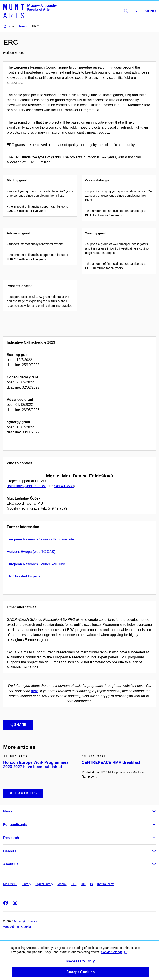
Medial (62, 884)
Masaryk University (27, 921)
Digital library (44, 884)
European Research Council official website (40, 539)
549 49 (64, 486)
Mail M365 (10, 884)
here (35, 691)
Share (18, 725)
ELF (74, 884)
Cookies (27, 927)
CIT (83, 884)
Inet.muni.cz (105, 884)
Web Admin (11, 927)
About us (11, 864)
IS (91, 884)
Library (26, 884)
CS (134, 11)
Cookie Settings (114, 956)
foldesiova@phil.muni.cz (27, 486)
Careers (10, 851)
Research (11, 838)
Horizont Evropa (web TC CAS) (31, 552)
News (8, 811)
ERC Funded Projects (24, 576)
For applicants (15, 825)
